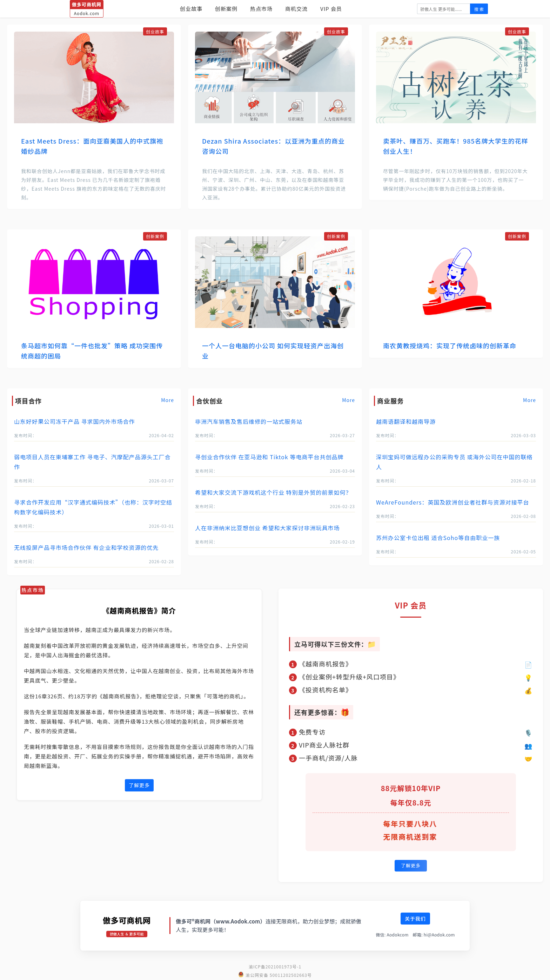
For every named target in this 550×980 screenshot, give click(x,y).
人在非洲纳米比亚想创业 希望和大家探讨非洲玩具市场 (267, 528)
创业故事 (191, 9)
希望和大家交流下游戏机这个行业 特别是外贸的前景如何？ (273, 492)
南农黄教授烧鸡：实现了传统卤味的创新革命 (450, 346)
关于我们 (415, 919)
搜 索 (479, 9)
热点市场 (261, 9)
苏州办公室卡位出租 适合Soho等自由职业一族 (438, 538)
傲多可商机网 (127, 920)
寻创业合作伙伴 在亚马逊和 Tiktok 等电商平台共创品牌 (269, 457)
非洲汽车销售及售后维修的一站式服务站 (249, 421)
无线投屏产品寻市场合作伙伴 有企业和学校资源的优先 (86, 547)
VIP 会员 (331, 9)
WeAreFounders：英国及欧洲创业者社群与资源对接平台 (453, 502)
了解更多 (139, 785)
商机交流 (296, 9)
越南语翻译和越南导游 (406, 421)
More (167, 400)
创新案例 (226, 9)
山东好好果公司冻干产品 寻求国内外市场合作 (75, 421)
